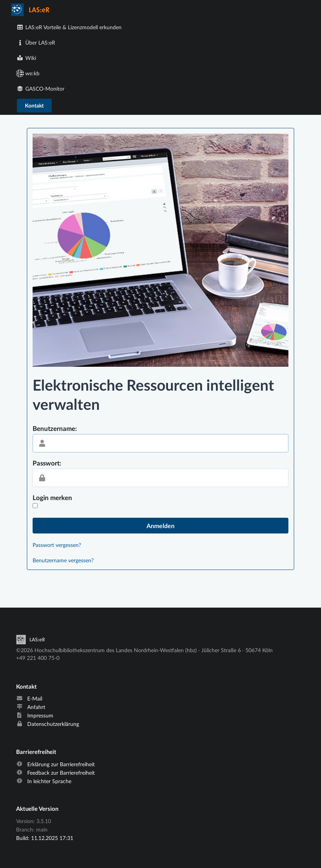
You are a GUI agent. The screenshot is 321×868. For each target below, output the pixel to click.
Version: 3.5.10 (34, 821)
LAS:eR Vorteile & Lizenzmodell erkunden (69, 27)
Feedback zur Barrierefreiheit (61, 773)
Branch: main (32, 829)
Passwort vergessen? (57, 545)
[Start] (30, 642)
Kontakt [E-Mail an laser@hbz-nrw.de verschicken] (34, 105)
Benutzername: (55, 429)
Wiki (26, 58)
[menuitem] (160, 10)
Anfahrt (36, 707)
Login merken (52, 498)
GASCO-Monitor (41, 89)
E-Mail (35, 699)
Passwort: (47, 463)
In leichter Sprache (49, 781)
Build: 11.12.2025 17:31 (45, 838)
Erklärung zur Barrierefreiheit (61, 764)
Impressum (40, 716)
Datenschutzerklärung (53, 724)
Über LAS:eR (36, 42)
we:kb (28, 73)
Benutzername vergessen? (63, 560)
